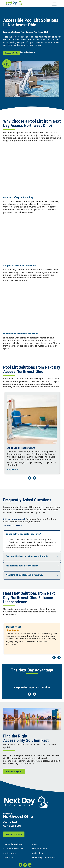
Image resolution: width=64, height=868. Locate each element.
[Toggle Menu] (54, 3)
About (35, 844)
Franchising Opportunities (44, 858)
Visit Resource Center (13, 526)
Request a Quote (14, 834)
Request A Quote (11, 53)
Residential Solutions (13, 844)
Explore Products (29, 53)
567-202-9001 (12, 826)
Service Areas (10, 853)
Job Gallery (9, 858)
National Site (38, 853)
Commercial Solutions (13, 849)
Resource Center (40, 849)
